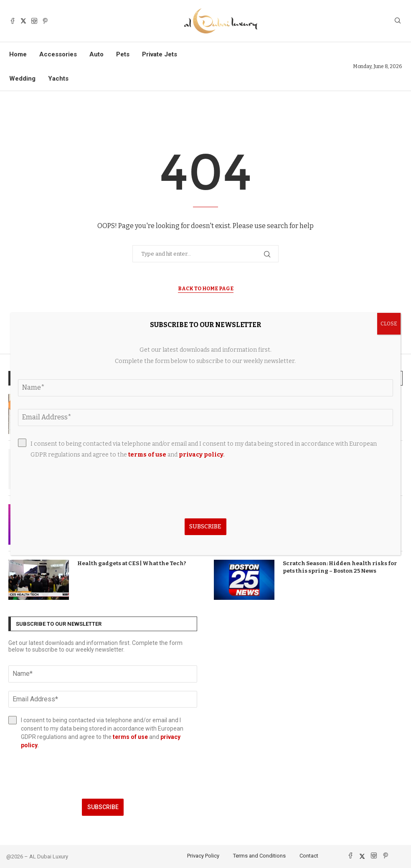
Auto (96, 54)
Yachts (58, 79)
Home (18, 54)
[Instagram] (34, 21)
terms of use (130, 737)
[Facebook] (13, 21)
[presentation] (103, 774)
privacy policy (201, 455)
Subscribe (103, 807)
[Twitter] (23, 21)
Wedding (22, 79)
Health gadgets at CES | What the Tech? (132, 563)
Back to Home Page (206, 289)
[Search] (398, 21)
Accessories (58, 54)
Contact (309, 856)
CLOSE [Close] (389, 324)
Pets (123, 54)
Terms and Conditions (259, 856)
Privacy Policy (203, 856)
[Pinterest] (45, 21)
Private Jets (160, 54)
